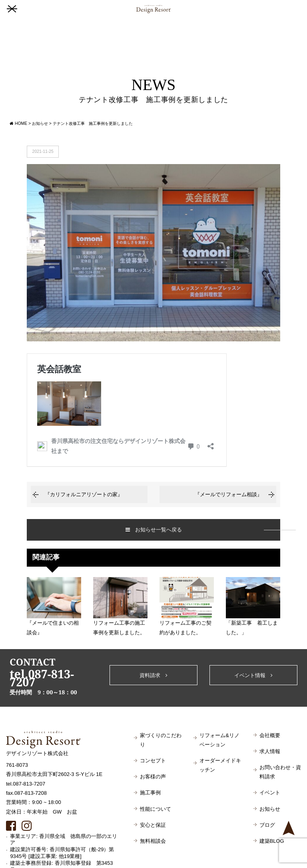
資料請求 (153, 675)
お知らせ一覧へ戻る (154, 530)
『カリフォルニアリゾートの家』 (84, 494)
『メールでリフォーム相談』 (228, 494)
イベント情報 (253, 675)
